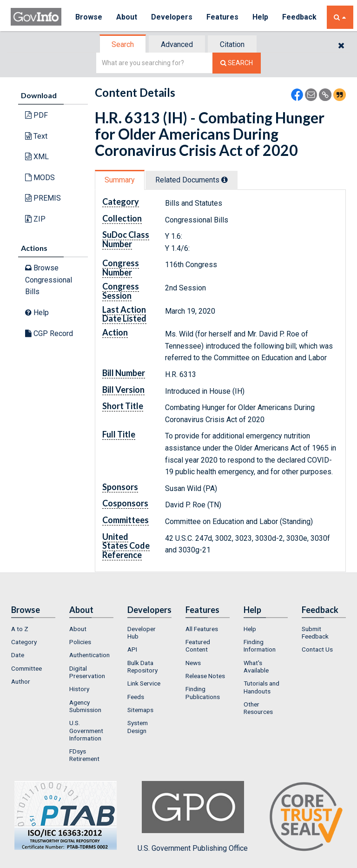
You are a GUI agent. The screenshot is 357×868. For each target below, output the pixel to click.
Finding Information (260, 646)
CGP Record (49, 333)
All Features (202, 629)
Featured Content (198, 646)
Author (21, 681)
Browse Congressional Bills (49, 280)
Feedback (299, 17)
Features (222, 17)
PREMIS (43, 198)
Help (260, 17)
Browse (89, 17)
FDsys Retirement (84, 755)
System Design (138, 727)
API (132, 649)
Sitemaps (140, 710)
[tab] (123, 44)
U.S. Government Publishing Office (193, 817)
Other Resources (258, 708)
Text (36, 136)
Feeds (136, 697)
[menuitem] (33, 629)
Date (18, 655)
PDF (36, 115)
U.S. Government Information (86, 730)
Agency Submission (85, 706)
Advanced (177, 44)
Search (123, 44)
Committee (26, 668)
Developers (172, 17)
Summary (120, 180)
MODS (40, 178)
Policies (80, 642)
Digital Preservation (87, 672)
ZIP (35, 219)
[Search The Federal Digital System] (237, 63)
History (79, 689)
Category (24, 642)
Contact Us (317, 649)
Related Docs (192, 180)
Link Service (144, 683)
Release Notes (205, 676)
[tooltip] (225, 180)
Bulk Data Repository (142, 666)
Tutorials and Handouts (261, 687)
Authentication (89, 655)
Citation (232, 44)
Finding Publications (203, 693)
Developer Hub (142, 632)
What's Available (256, 666)
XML (37, 157)
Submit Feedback (315, 632)
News (193, 663)
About (127, 17)
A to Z (20, 629)
